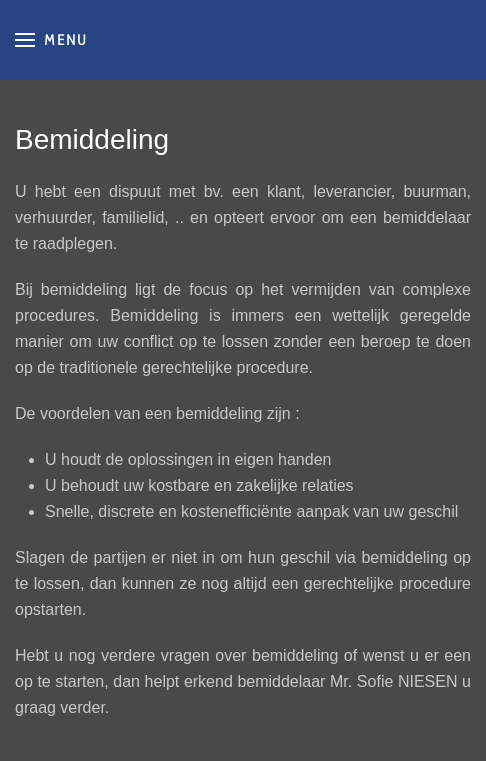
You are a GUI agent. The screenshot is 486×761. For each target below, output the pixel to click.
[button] (51, 40)
